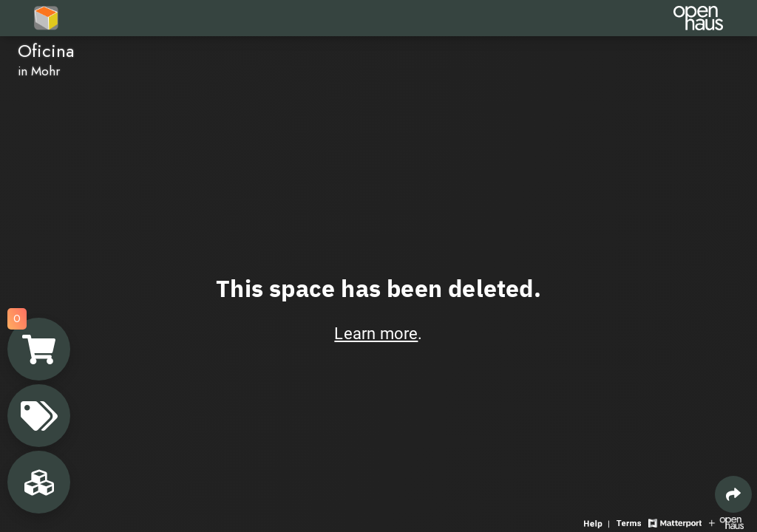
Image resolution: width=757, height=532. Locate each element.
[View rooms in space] (39, 482)
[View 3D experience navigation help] (598, 522)
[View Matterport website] (675, 522)
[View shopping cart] (39, 349)
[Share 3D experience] (733, 494)
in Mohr (39, 71)
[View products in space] (39, 416)
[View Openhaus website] (726, 522)
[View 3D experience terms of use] (631, 522)
